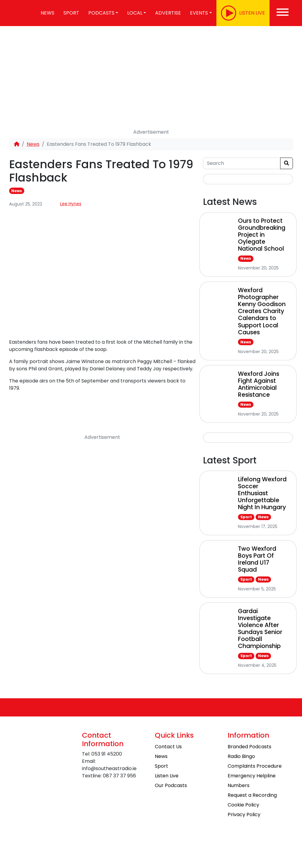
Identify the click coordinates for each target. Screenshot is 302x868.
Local (135, 13)
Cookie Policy (243, 805)
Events (199, 13)
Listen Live (167, 776)
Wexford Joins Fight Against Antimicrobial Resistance (259, 384)
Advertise (168, 13)
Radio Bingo (241, 756)
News (33, 144)
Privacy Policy (244, 815)
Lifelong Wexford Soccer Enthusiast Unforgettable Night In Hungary (262, 493)
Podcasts (101, 13)
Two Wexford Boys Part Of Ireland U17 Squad (257, 559)
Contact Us (168, 747)
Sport (71, 13)
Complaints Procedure (255, 766)
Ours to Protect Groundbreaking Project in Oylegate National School (262, 235)
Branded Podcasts (249, 747)
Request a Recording (252, 795)
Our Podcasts (171, 785)
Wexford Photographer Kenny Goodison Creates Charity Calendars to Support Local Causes (262, 311)
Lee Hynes (71, 204)
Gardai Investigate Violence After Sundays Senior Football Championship (260, 629)
